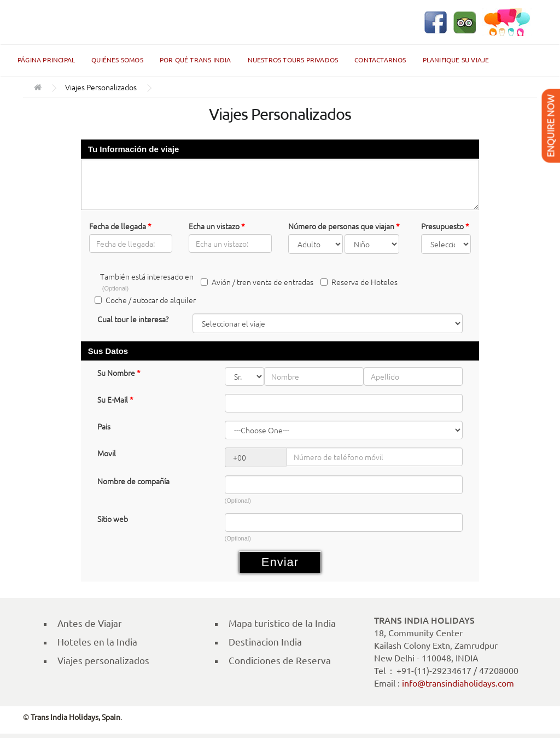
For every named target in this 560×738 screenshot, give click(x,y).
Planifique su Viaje (456, 60)
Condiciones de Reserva (280, 661)
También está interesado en (147, 281)
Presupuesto (445, 226)
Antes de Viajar (90, 623)
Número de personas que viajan (344, 226)
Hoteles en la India (97, 642)
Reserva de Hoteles (359, 282)
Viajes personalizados (103, 661)
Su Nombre (119, 373)
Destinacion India (265, 642)
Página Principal (46, 60)
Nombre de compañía (133, 481)
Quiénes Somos (117, 60)
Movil (107, 453)
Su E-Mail (115, 399)
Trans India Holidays (59, 22)
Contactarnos (380, 60)
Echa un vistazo (217, 226)
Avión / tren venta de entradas (257, 282)
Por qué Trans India (196, 60)
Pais (104, 426)
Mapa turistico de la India (282, 623)
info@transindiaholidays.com (458, 683)
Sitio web (113, 519)
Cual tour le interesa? (133, 319)
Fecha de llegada (120, 226)
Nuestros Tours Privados (293, 60)
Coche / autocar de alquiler (145, 300)
